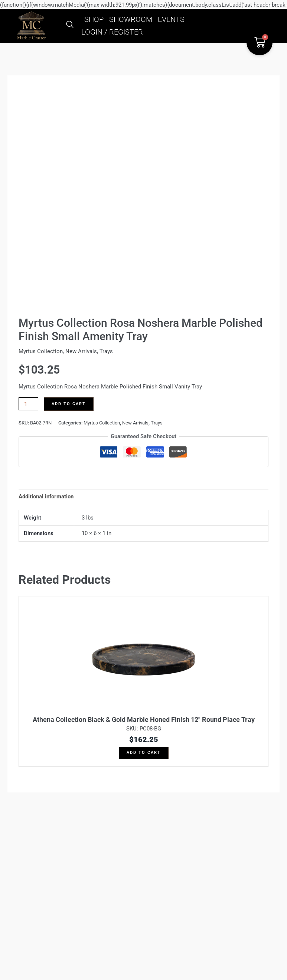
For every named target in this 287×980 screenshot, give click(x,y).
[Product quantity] (28, 404)
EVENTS (171, 19)
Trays (106, 351)
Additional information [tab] (46, 496)
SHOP (94, 19)
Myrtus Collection (41, 351)
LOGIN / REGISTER (112, 32)
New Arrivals (81, 351)
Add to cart (69, 404)
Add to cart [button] (144, 753)
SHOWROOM (131, 19)
